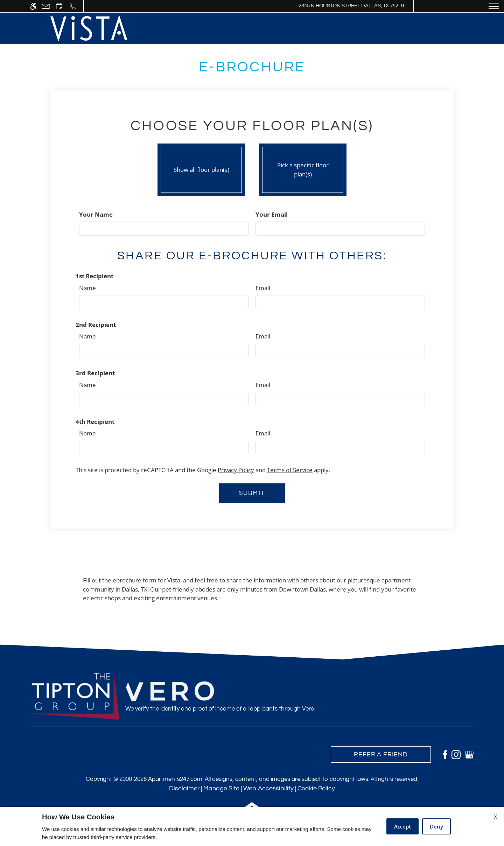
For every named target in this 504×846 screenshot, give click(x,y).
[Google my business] (469, 754)
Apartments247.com (175, 779)
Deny (436, 826)
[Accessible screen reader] (33, 6)
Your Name (96, 214)
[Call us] (73, 6)
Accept (402, 826)
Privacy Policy (236, 470)
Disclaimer (184, 788)
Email (263, 288)
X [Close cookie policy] (495, 817)
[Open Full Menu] (494, 6)
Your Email (272, 214)
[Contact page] (46, 6)
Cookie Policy (316, 788)
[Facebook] (445, 754)
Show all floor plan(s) (201, 168)
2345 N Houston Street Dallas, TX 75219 (351, 6)
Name (87, 288)
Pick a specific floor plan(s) (303, 168)
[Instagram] (456, 754)
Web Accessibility (268, 788)
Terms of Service (290, 470)
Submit (252, 493)
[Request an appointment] (59, 6)
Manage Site (221, 788)
